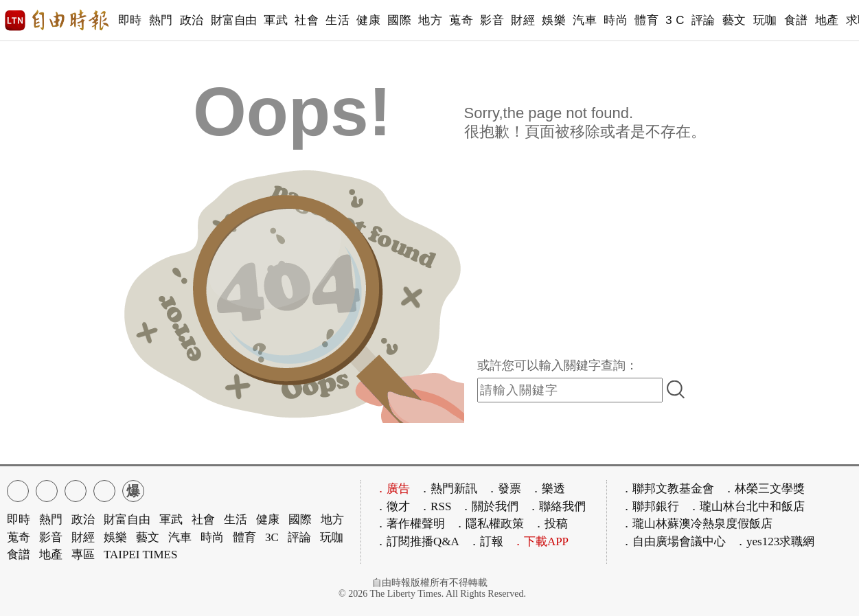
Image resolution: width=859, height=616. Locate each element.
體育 (646, 20)
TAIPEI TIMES (140, 555)
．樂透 (548, 489)
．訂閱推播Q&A (417, 541)
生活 (337, 20)
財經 (523, 20)
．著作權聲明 (410, 524)
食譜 (796, 20)
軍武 (276, 20)
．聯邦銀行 (650, 506)
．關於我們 (489, 506)
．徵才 (392, 506)
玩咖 (765, 20)
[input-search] (570, 390)
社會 (307, 20)
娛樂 (554, 20)
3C (272, 537)
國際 (399, 20)
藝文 (734, 20)
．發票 (504, 489)
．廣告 (392, 489)
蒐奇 (461, 20)
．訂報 (486, 541)
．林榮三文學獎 (764, 489)
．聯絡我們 (557, 506)
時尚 (616, 20)
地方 (430, 20)
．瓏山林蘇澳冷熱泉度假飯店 (697, 524)
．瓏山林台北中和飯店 (746, 506)
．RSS (435, 506)
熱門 (161, 20)
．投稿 (550, 524)
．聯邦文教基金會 (667, 489)
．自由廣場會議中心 (673, 541)
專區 (83, 555)
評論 (703, 20)
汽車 (585, 20)
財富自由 (234, 20)
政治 (192, 20)
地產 (827, 20)
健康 (368, 20)
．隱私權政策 (489, 524)
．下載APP (540, 541)
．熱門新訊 (448, 489)
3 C (675, 20)
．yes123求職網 (775, 541)
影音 (492, 20)
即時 (130, 20)
